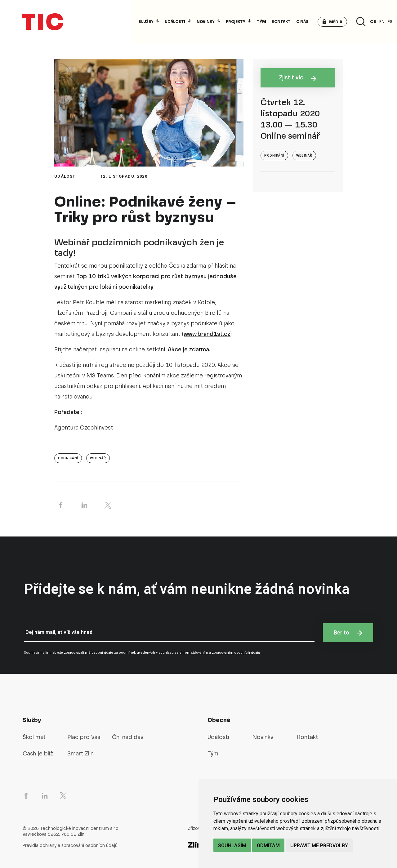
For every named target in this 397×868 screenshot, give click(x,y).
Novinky (208, 22)
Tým (261, 22)
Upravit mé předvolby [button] (319, 846)
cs (373, 22)
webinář (98, 458)
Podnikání (68, 458)
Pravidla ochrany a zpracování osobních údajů (70, 845)
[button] (332, 22)
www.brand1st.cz (207, 334)
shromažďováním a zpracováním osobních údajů (220, 653)
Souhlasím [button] (232, 846)
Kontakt (281, 22)
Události (178, 22)
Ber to (348, 632)
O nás (302, 22)
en (382, 22)
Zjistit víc (298, 78)
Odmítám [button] (268, 846)
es (390, 22)
